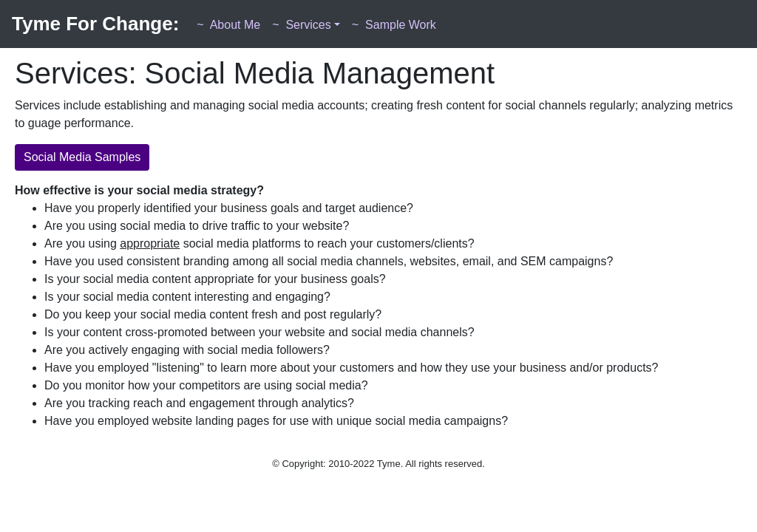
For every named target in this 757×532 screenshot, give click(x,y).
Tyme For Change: (95, 24)
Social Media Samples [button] (82, 157)
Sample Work (394, 25)
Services (302, 25)
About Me (228, 25)
